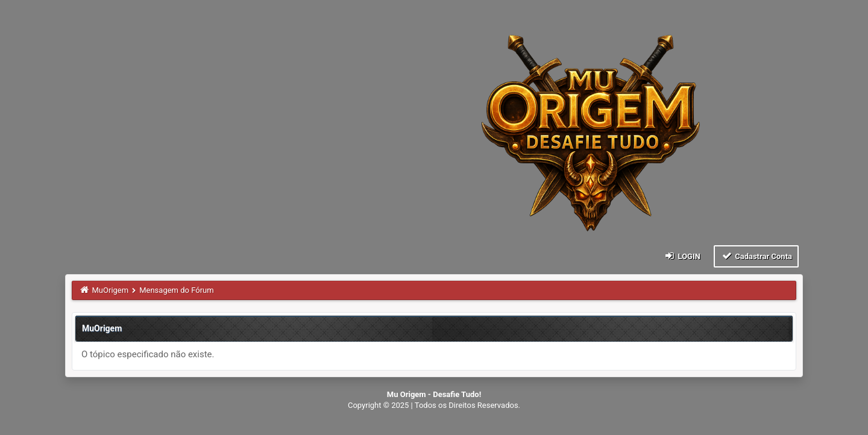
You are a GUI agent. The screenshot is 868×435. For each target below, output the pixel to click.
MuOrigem (111, 290)
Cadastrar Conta (756, 256)
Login (682, 256)
